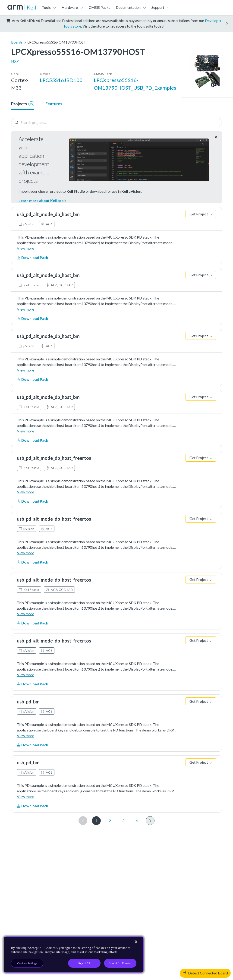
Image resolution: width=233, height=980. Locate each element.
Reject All (84, 963)
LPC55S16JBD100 (61, 80)
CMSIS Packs (99, 7)
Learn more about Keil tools (43, 200)
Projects (23, 104)
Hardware (70, 7)
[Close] (136, 942)
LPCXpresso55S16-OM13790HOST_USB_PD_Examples (135, 84)
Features (54, 104)
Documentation (128, 7)
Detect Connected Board (206, 973)
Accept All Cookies (120, 963)
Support (158, 7)
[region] (74, 955)
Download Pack (33, 257)
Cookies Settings (27, 963)
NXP (15, 61)
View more (25, 248)
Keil (31, 7)
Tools (46, 7)
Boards (17, 42)
